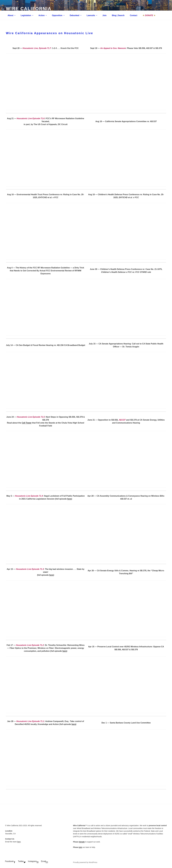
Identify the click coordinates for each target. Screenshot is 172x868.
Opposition (58, 15)
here (69, 499)
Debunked (76, 15)
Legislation (27, 15)
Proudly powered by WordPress (85, 862)
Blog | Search (118, 15)
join (81, 847)
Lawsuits (92, 15)
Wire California (29, 9)
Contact (134, 15)
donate (82, 842)
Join (104, 15)
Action (43, 15)
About (12, 15)
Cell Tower (27, 423)
